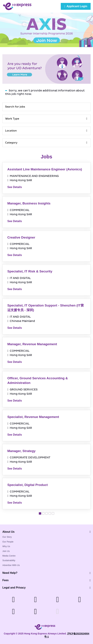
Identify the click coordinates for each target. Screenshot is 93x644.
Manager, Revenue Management (32, 344)
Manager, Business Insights (29, 203)
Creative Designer (21, 237)
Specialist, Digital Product (28, 485)
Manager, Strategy (21, 451)
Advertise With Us (11, 565)
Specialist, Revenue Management (33, 417)
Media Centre (9, 556)
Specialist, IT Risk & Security (30, 271)
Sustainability (9, 560)
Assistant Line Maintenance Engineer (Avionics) (45, 169)
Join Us (6, 551)
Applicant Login (76, 6)
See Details (15, 187)
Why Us (6, 546)
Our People (8, 542)
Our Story (7, 537)
